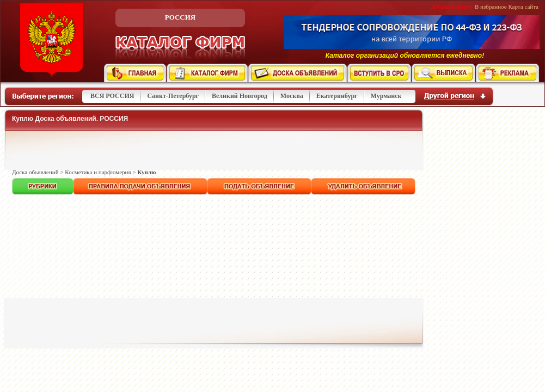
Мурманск (386, 96)
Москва (292, 96)
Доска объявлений (35, 172)
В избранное (491, 7)
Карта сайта (523, 7)
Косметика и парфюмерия (98, 172)
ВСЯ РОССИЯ (112, 96)
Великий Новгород (240, 96)
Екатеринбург (337, 96)
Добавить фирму (452, 7)
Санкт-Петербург (173, 96)
